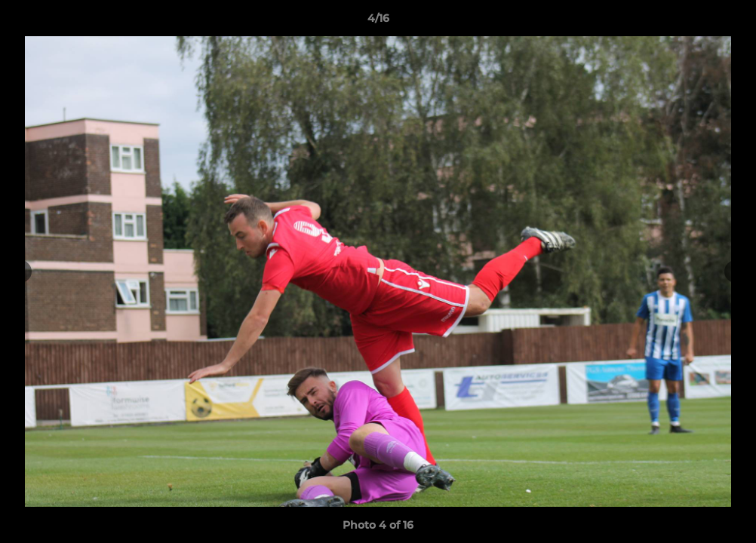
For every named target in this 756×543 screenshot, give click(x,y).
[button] (729, 22)
